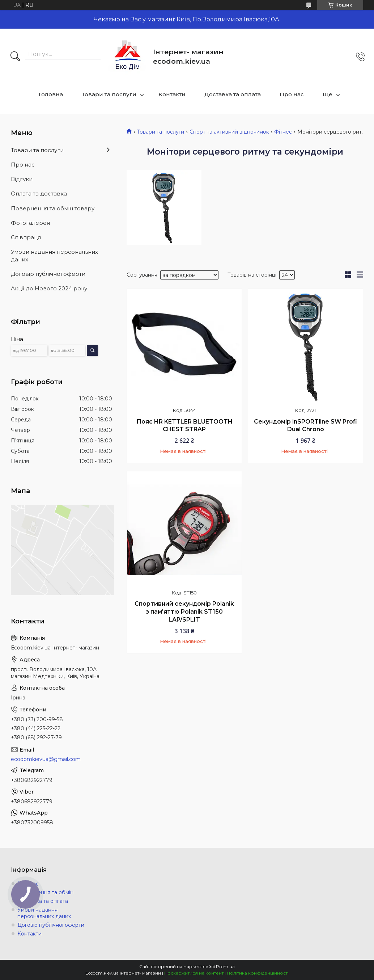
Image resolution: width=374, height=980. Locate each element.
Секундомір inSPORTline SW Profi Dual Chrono (305, 426)
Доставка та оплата (233, 94)
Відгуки (22, 179)
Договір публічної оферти (48, 274)
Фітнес (283, 132)
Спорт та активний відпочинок (229, 132)
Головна (51, 94)
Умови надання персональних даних (54, 255)
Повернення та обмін (45, 892)
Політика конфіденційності (258, 973)
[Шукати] (15, 57)
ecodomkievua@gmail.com (46, 759)
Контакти (172, 94)
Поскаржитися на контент (194, 973)
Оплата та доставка (39, 194)
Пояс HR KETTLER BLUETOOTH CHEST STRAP (184, 426)
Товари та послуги (109, 94)
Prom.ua (225, 966)
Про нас (292, 94)
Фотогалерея (30, 223)
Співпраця (26, 237)
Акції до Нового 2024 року (49, 288)
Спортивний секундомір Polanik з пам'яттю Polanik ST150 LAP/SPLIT (184, 611)
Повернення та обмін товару (53, 208)
